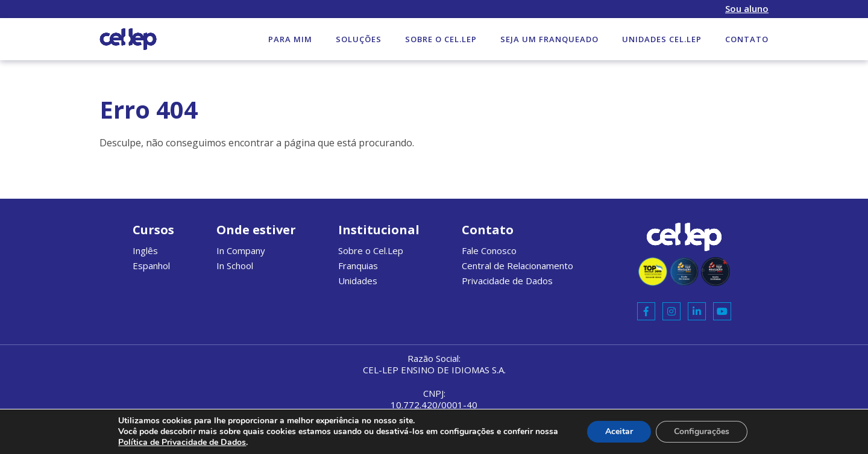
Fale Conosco (489, 250)
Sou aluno (747, 9)
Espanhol (151, 266)
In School (235, 266)
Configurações (702, 431)
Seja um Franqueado (549, 39)
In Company (241, 250)
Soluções (359, 39)
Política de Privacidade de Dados (182, 442)
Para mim (290, 39)
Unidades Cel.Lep (662, 39)
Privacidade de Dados (507, 281)
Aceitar (619, 431)
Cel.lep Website (128, 39)
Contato (747, 39)
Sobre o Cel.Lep (441, 39)
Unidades (358, 281)
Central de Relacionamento (517, 266)
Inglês (145, 250)
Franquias (358, 266)
